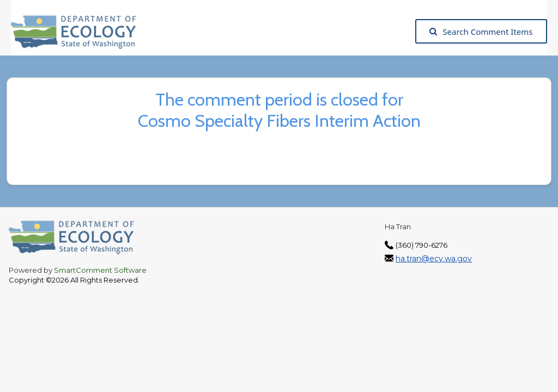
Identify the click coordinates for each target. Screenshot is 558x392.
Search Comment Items (481, 32)
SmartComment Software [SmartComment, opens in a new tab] (100, 270)
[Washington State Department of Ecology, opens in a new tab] (79, 31)
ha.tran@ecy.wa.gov (434, 259)
